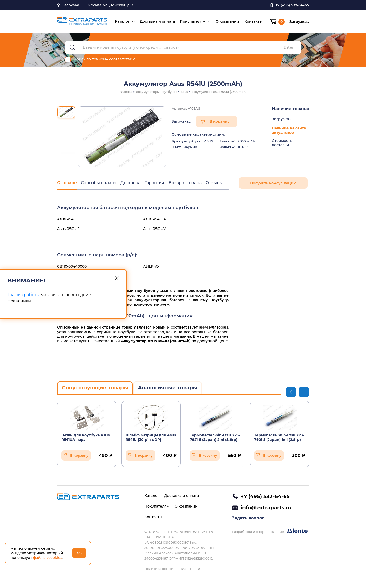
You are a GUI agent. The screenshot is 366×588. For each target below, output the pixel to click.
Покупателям (192, 22)
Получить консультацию (273, 184)
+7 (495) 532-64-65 (265, 496)
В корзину (220, 122)
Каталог (122, 22)
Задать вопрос (248, 519)
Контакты (253, 22)
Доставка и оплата (157, 22)
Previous (291, 393)
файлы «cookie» (48, 558)
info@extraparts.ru (266, 508)
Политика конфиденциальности (172, 569)
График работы (24, 295)
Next (304, 393)
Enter (288, 48)
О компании (227, 22)
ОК (79, 553)
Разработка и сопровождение (270, 532)
